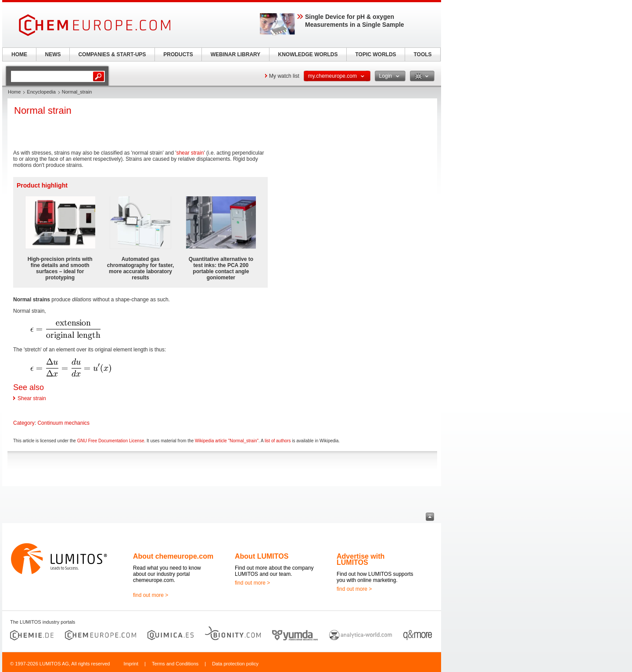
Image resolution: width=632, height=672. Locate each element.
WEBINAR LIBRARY (236, 54)
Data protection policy (235, 664)
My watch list (284, 76)
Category (24, 423)
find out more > (151, 595)
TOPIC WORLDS (375, 54)
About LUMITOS (262, 556)
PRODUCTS (178, 54)
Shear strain (32, 398)
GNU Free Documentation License (111, 441)
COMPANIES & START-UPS (112, 54)
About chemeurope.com (173, 556)
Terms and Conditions (175, 664)
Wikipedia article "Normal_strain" (227, 441)
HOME (19, 54)
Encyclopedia (41, 92)
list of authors (278, 441)
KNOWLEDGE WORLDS (308, 54)
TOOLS (422, 54)
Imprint (131, 664)
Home (14, 92)
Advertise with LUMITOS (361, 559)
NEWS (53, 54)
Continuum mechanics (63, 423)
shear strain (190, 153)
